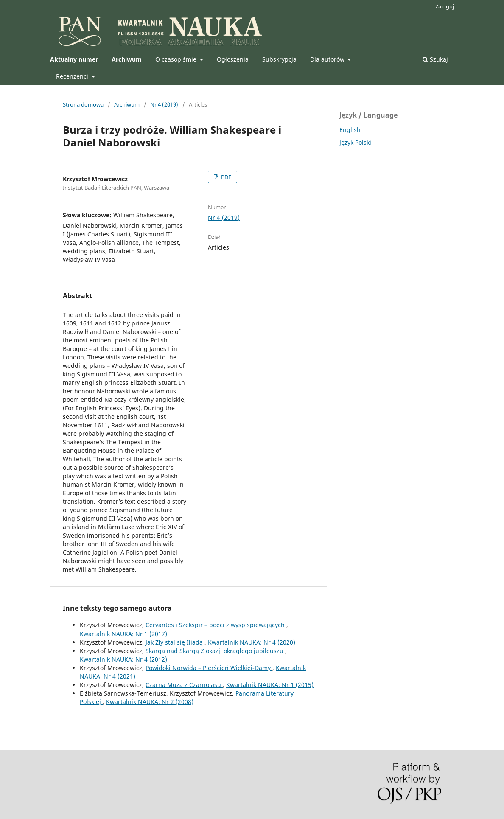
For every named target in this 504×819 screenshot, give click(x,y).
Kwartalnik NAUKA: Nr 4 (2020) (252, 642)
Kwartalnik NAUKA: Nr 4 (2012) (123, 659)
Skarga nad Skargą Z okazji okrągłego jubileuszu (215, 651)
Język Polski (355, 142)
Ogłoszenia (233, 59)
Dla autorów (328, 59)
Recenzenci (73, 76)
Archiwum (127, 104)
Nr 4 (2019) (164, 104)
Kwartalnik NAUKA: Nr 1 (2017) (123, 634)
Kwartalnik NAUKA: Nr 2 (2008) (150, 702)
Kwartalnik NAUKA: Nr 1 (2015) (270, 685)
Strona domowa (83, 104)
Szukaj (435, 59)
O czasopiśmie (177, 59)
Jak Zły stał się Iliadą (175, 642)
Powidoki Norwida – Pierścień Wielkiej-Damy (209, 668)
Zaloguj (445, 6)
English (350, 130)
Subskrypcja (279, 59)
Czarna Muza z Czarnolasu (184, 685)
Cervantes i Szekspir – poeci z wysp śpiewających (216, 625)
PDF (225, 177)
